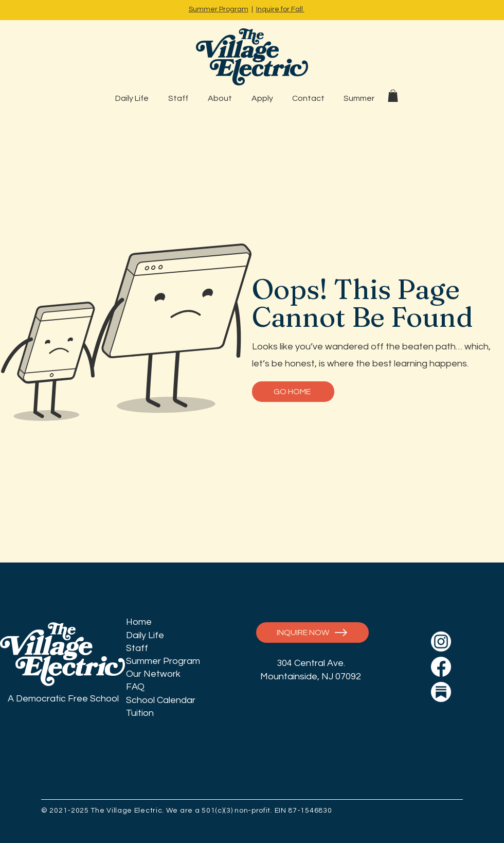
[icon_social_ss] (441, 692)
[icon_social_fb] (441, 667)
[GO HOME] (293, 392)
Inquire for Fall (280, 9)
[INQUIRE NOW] (312, 633)
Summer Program (219, 9)
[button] (393, 96)
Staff (137, 648)
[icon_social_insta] (441, 642)
